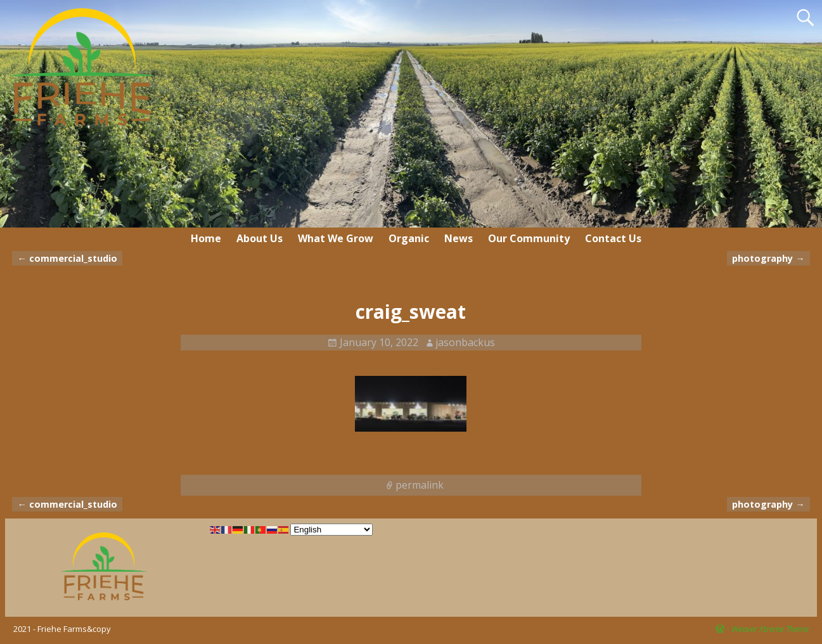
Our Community (529, 238)
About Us (260, 238)
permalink (420, 485)
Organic (409, 238)
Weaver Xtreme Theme (770, 629)
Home (206, 238)
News (459, 238)
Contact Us (613, 238)
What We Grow (336, 238)
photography (768, 258)
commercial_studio (67, 258)
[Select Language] (331, 530)
